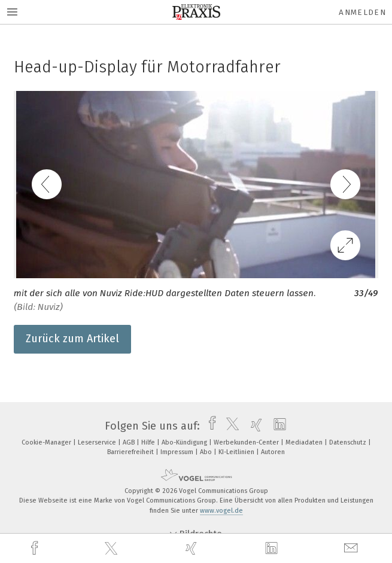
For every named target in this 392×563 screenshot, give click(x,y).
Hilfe (149, 442)
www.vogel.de (221, 511)
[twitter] (113, 549)
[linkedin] (273, 549)
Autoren (273, 452)
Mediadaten (305, 442)
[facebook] (36, 548)
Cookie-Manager (47, 442)
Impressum (178, 452)
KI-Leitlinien (237, 452)
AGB (130, 442)
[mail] (353, 548)
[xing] (193, 548)
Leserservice (98, 442)
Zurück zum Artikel (72, 339)
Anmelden (362, 12)
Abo (207, 452)
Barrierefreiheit (131, 452)
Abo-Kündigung (185, 442)
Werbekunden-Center (247, 442)
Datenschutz (349, 442)
